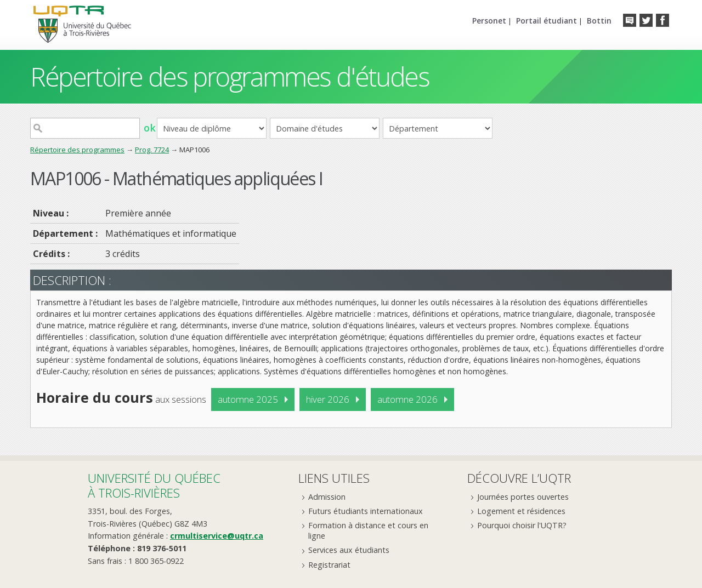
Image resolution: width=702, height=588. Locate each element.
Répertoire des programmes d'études (230, 76)
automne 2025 (248, 399)
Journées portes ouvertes (523, 497)
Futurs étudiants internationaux (366, 511)
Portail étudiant (547, 21)
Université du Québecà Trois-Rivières (154, 485)
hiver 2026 (328, 399)
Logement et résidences (521, 511)
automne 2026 (407, 399)
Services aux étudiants (349, 550)
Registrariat (329, 565)
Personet (489, 21)
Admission (327, 497)
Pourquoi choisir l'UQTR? (522, 525)
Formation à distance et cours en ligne (368, 530)
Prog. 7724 (152, 150)
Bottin (599, 21)
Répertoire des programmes (77, 150)
